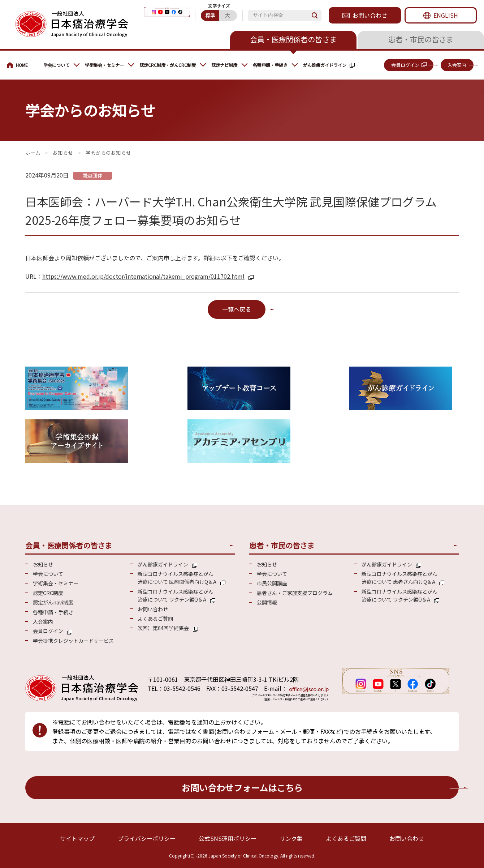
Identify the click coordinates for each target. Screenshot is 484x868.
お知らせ (63, 153)
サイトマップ (77, 838)
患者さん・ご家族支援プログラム (295, 593)
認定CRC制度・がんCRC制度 (168, 65)
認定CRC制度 (48, 593)
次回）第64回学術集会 (163, 628)
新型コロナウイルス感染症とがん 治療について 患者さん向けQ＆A (399, 578)
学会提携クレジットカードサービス (73, 641)
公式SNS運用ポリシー (228, 838)
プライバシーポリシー (147, 838)
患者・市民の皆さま (421, 39)
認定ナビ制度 (224, 65)
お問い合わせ (370, 15)
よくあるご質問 (155, 619)
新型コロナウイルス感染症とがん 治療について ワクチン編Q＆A (176, 595)
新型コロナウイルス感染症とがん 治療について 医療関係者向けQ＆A (177, 578)
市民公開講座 (272, 583)
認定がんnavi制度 (53, 602)
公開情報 (267, 602)
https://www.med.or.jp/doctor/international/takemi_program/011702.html (143, 276)
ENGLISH (446, 15)
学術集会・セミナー (104, 65)
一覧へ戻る (237, 309)
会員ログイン (405, 65)
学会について (56, 65)
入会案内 (457, 65)
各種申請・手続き (270, 65)
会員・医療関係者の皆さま (293, 39)
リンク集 (291, 838)
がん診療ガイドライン (325, 65)
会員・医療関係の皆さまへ (22, 65)
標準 (210, 15)
